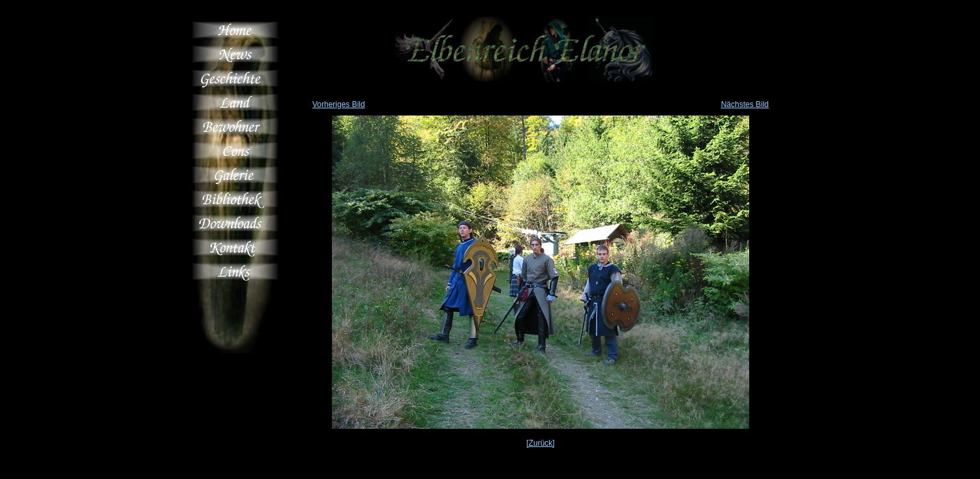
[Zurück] (540, 443)
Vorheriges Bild (339, 104)
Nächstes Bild (745, 104)
